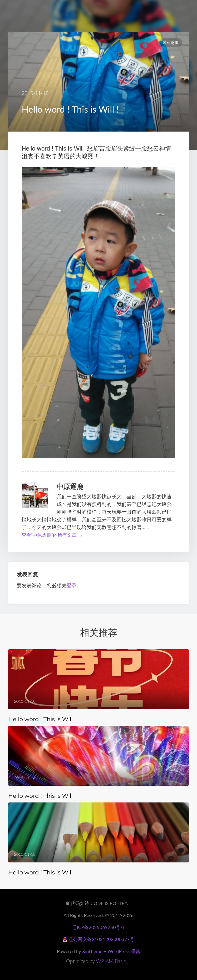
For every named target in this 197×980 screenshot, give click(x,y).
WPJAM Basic (111, 961)
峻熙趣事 (171, 43)
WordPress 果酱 (124, 951)
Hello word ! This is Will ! (42, 719)
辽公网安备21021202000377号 (98, 939)
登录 (72, 585)
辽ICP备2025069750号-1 (98, 927)
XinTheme (92, 951)
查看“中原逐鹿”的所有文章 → (52, 535)
